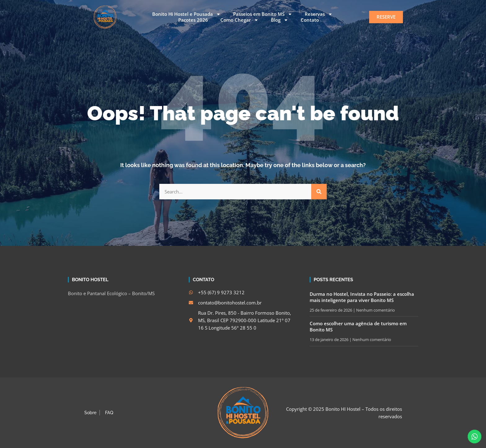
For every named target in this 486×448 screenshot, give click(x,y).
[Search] (319, 192)
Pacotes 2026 (193, 20)
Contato (310, 20)
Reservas (319, 14)
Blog (280, 20)
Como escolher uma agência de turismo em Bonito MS (358, 326)
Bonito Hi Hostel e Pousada (186, 14)
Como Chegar (239, 20)
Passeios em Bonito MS (263, 14)
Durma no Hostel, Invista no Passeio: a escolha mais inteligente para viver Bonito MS (362, 297)
